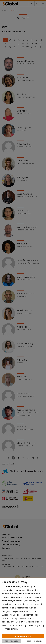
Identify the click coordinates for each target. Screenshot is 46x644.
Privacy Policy (38, 625)
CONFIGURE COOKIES (35, 641)
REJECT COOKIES (11, 641)
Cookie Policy (20, 625)
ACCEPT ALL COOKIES (23, 636)
